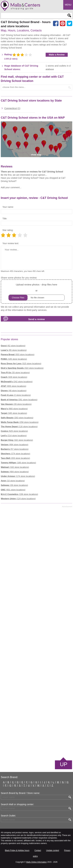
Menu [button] (68, 5)
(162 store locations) (17, 440)
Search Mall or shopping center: (17, 804)
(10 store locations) (13, 481)
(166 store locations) (18, 463)
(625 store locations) (14, 431)
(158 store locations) (19, 494)
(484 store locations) (15, 472)
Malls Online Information (36, 862)
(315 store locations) (21, 363)
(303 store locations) (18, 354)
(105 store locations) (14, 359)
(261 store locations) (19, 400)
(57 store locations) (15, 449)
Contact (38, 850)
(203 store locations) (15, 458)
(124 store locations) (18, 499)
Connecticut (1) (12, 108)
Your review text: (11, 243)
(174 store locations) (18, 476)
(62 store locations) (13, 346)
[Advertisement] (36, 632)
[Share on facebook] (56, 24)
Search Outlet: (8, 816)
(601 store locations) (13, 490)
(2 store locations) (16, 395)
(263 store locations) (17, 418)
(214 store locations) (14, 436)
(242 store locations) (17, 382)
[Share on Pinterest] (63, 24)
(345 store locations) (14, 413)
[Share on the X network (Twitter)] (69, 24)
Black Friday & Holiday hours (17, 850)
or (36, 291)
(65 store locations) (14, 350)
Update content (53, 850)
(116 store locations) (19, 427)
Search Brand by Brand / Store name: (20, 793)
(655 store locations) (14, 386)
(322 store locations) (22, 368)
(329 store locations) (14, 377)
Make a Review (57, 55)
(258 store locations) (20, 422)
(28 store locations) (16, 404)
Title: (5, 219)
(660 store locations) (14, 409)
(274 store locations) (15, 454)
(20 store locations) (15, 373)
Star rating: (8, 230)
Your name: (8, 207)
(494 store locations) (14, 445)
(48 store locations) (14, 391)
